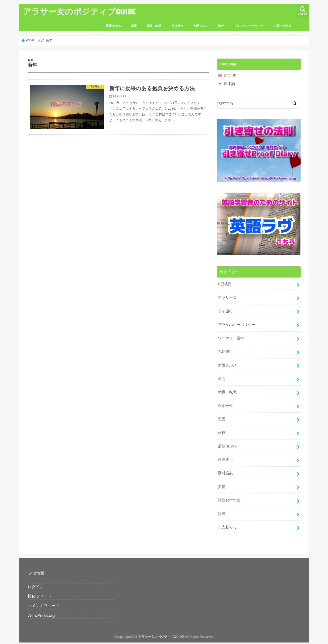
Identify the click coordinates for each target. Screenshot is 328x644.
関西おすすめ (229, 495)
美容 (222, 481)
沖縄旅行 (225, 455)
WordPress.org (41, 609)
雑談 (222, 508)
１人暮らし (227, 521)
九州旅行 (225, 350)
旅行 (221, 26)
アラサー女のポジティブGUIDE (79, 11)
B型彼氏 (225, 284)
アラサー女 (227, 297)
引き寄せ (177, 26)
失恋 (222, 376)
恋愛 (134, 26)
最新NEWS (113, 26)
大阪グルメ (200, 26)
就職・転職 (154, 26)
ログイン (36, 580)
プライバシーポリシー (249, 26)
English (230, 75)
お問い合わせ (282, 26)
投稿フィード (40, 590)
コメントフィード (44, 599)
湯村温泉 (225, 468)
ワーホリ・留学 (231, 336)
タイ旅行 (225, 310)
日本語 (230, 83)
